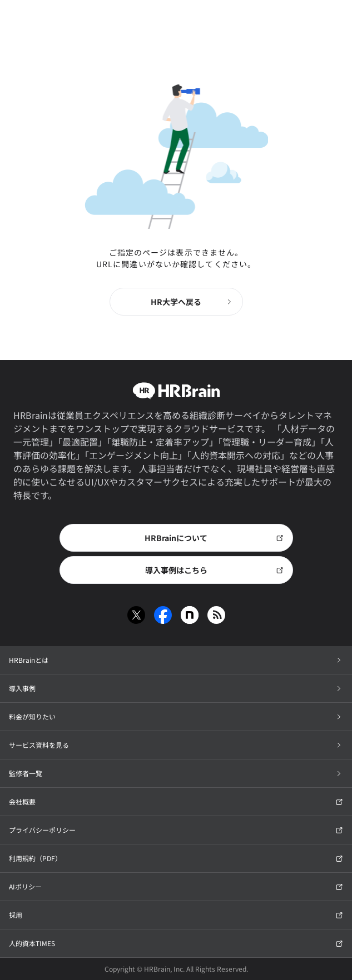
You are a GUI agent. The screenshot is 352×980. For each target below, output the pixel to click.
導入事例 (176, 688)
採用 (176, 915)
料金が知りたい (176, 716)
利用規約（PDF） (176, 858)
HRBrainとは (176, 660)
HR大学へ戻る (192, 302)
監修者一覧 (176, 773)
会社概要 (176, 801)
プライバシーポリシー (176, 830)
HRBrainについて (214, 538)
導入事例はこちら (214, 570)
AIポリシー (176, 886)
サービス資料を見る (176, 745)
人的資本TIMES (176, 943)
